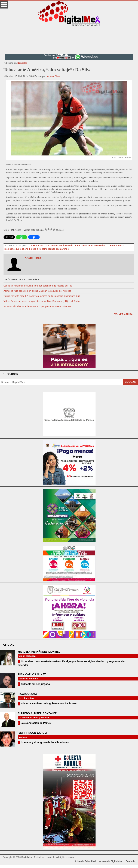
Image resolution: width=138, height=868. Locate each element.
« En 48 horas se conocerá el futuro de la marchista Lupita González (68, 246)
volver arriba (123, 314)
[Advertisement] (69, 38)
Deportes (22, 63)
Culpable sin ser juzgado (35, 684)
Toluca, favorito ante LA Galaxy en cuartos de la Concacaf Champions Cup (42, 296)
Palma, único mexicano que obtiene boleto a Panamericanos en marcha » (64, 247)
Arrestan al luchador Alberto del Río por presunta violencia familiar (38, 307)
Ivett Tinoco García (32, 733)
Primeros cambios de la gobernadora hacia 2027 (49, 704)
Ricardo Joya (27, 694)
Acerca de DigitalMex (111, 861)
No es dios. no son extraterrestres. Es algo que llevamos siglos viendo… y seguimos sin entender (71, 663)
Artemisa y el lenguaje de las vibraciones (45, 742)
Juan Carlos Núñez (32, 675)
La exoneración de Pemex (36, 723)
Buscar (131, 382)
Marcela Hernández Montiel (39, 652)
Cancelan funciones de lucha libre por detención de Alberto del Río (38, 286)
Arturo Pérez (54, 76)
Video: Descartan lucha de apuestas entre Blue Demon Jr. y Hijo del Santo (42, 301)
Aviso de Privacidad (85, 861)
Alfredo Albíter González (37, 714)
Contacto (131, 861)
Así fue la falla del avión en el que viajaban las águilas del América (37, 291)
